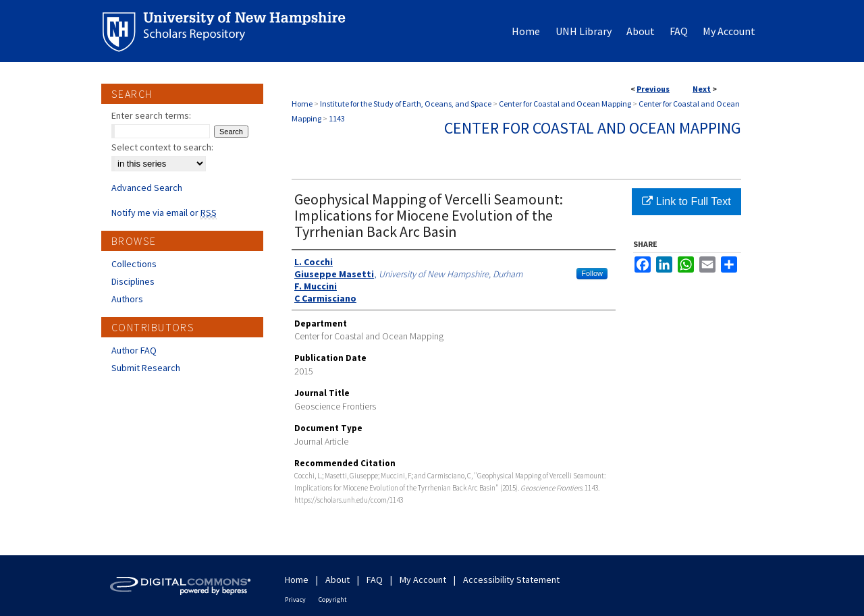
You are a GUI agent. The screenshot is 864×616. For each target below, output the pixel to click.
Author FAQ (134, 350)
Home (302, 104)
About (337, 580)
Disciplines (133, 281)
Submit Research (146, 368)
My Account (423, 580)
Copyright (333, 599)
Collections (134, 264)
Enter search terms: (151, 115)
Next (702, 89)
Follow (592, 273)
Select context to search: (162, 147)
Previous (653, 89)
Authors (127, 299)
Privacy (295, 599)
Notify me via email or (164, 213)
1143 (337, 118)
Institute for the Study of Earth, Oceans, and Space (406, 104)
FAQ (375, 580)
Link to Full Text (686, 201)
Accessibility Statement (511, 580)
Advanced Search (147, 188)
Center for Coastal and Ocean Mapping (565, 104)
